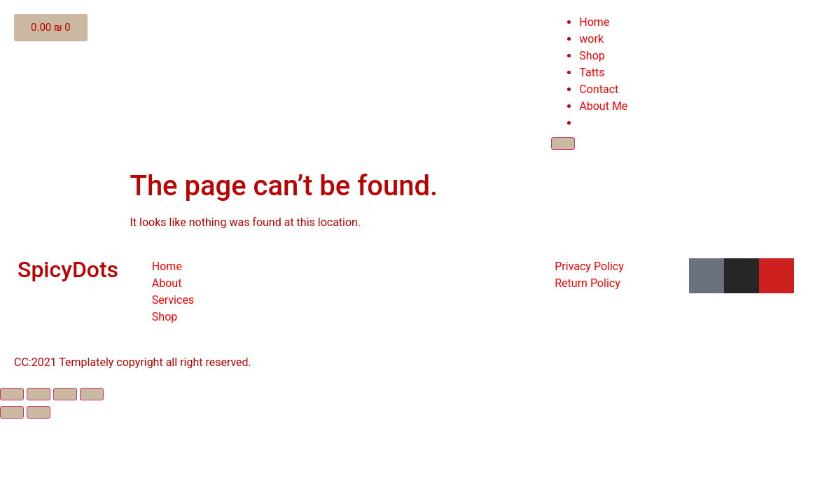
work (591, 39)
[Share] (39, 394)
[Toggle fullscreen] (65, 394)
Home (594, 22)
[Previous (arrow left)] (12, 412)
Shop (592, 56)
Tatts (592, 72)
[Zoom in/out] (92, 394)
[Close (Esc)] (12, 394)
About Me (603, 106)
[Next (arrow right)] (39, 412)
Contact (599, 89)
